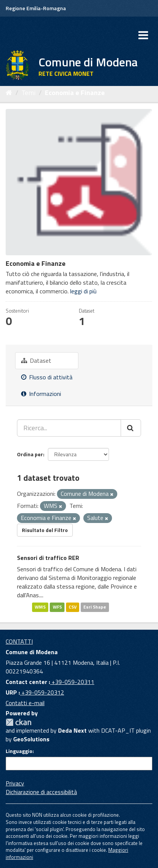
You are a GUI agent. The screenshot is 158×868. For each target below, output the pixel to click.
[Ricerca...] (69, 428)
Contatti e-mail (25, 703)
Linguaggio (19, 751)
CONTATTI (19, 641)
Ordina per (30, 454)
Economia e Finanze (75, 93)
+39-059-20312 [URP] (42, 692)
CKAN (18, 722)
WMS (40, 607)
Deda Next (72, 730)
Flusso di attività (47, 377)
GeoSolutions (31, 739)
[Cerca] (131, 428)
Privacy (15, 783)
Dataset (36, 360)
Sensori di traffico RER (48, 558)
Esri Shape (95, 607)
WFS (57, 607)
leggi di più (83, 291)
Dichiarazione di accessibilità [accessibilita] (41, 792)
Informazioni (41, 394)
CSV (73, 607)
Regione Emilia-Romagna (36, 8)
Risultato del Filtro (45, 530)
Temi (28, 93)
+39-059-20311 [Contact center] (72, 682)
